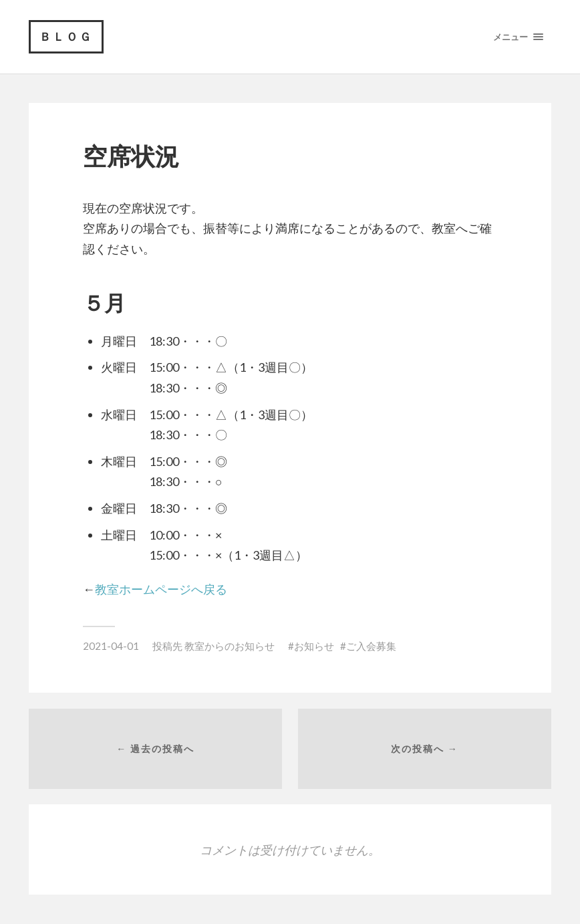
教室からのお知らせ (230, 646)
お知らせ (314, 646)
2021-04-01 (111, 646)
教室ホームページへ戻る (161, 589)
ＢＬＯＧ (66, 36)
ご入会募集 (371, 646)
